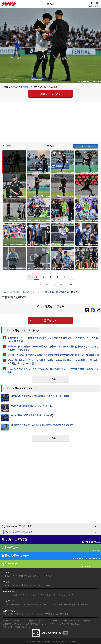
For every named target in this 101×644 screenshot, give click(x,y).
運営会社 (32, 621)
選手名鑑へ (51, 321)
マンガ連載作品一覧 (31, 605)
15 (54, 285)
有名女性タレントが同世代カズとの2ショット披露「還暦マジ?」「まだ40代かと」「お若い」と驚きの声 (53, 340)
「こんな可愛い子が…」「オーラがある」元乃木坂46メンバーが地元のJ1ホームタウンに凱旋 (53, 370)
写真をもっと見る (51, 94)
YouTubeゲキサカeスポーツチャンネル (41, 595)
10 (47, 285)
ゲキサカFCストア (10, 614)
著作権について (19, 621)
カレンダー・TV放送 (43, 614)
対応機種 (6, 621)
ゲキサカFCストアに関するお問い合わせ (18, 627)
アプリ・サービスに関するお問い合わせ (65, 624)
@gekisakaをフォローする (17, 526)
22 (71, 285)
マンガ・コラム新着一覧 (12, 605)
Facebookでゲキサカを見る (17, 532)
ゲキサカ (9, 5)
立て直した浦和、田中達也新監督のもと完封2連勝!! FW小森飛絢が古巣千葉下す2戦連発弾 (53, 355)
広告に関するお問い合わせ (13, 624)
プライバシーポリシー (71, 621)
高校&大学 (28, 576)
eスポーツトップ (46, 605)
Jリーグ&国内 (17, 576)
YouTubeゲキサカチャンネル (14, 595)
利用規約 (56, 621)
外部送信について (89, 621)
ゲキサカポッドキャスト (66, 595)
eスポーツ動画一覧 (81, 605)
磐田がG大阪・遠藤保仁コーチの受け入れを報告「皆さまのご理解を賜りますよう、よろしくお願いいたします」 (53, 348)
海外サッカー (38, 576)
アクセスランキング (26, 614)
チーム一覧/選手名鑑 (61, 614)
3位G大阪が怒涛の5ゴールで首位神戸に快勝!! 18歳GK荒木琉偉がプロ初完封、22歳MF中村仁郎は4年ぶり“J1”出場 (53, 362)
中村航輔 (25, 87)
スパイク (49, 576)
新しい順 (86, 146)
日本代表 (6, 576)
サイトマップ (44, 621)
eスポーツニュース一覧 (63, 605)
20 (61, 285)
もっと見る (51, 379)
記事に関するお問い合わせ (36, 624)
